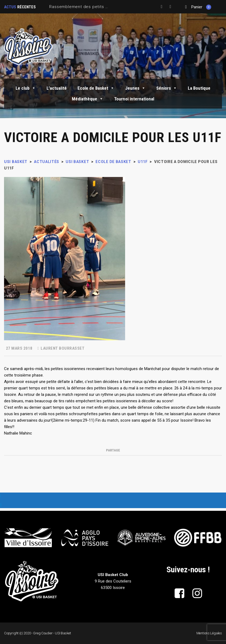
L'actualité (57, 88)
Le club (26, 88)
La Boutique (199, 88)
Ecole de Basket (96, 88)
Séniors (167, 88)
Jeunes (135, 88)
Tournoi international (134, 99)
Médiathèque (88, 99)
